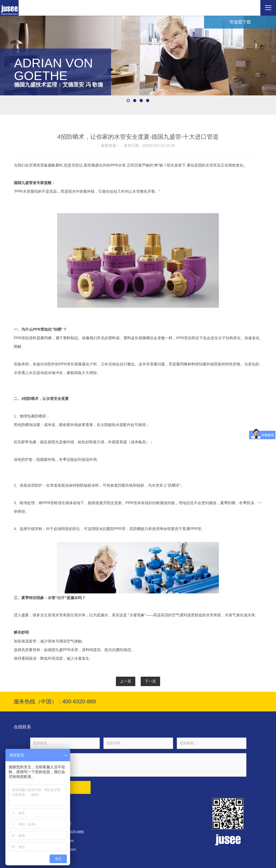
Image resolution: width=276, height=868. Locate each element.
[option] (138, 56)
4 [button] (148, 101)
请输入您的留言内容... (138, 765)
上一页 (126, 681)
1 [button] (128, 101)
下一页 (150, 681)
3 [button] (141, 101)
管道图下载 (240, 22)
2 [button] (135, 101)
